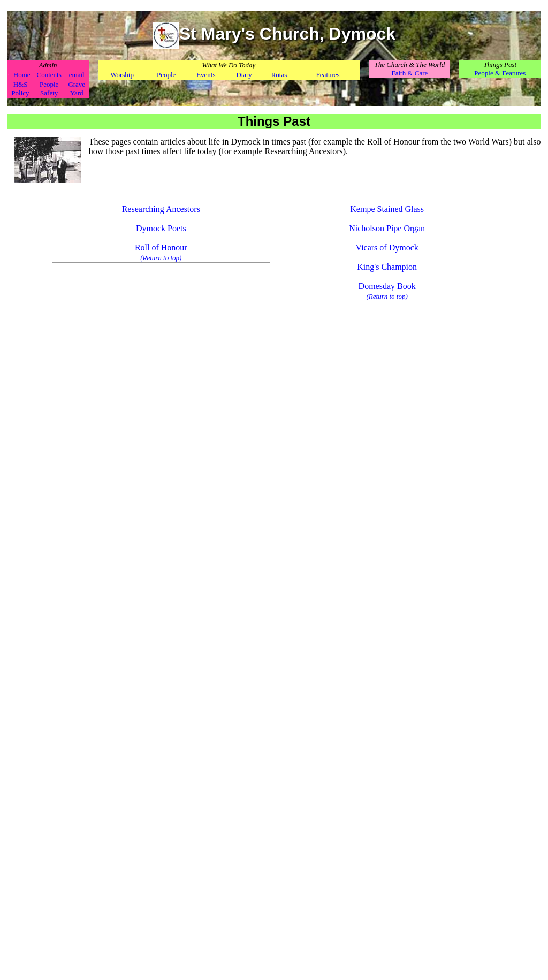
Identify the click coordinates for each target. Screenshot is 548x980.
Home (22, 75)
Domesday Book (387, 286)
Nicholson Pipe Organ (387, 228)
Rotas (279, 75)
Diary (244, 75)
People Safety (49, 89)
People (166, 75)
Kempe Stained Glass (387, 209)
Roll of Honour (161, 248)
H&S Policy (20, 89)
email (77, 75)
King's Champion (387, 267)
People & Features (500, 73)
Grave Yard (77, 89)
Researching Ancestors (161, 209)
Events (206, 75)
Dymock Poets (161, 228)
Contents (49, 75)
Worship (122, 75)
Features (328, 75)
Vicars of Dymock (387, 248)
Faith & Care (409, 73)
